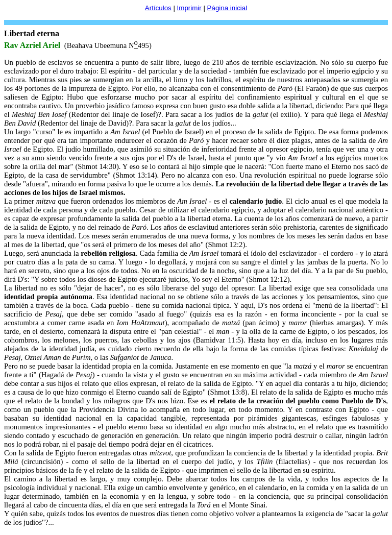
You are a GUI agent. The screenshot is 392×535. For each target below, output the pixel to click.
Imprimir (189, 8)
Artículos (158, 8)
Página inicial (227, 8)
